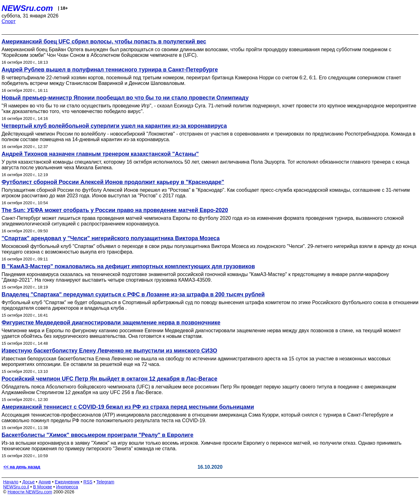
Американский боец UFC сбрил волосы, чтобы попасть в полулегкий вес (104, 42)
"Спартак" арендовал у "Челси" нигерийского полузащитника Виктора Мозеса (111, 238)
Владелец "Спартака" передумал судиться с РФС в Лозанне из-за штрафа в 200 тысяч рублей (133, 294)
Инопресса (67, 487)
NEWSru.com (27, 8)
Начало (11, 482)
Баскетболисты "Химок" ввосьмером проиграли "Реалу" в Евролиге (98, 435)
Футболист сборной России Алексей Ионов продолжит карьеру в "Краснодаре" (113, 182)
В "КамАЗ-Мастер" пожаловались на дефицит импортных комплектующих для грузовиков (128, 266)
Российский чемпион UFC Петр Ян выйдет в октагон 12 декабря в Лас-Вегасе (109, 379)
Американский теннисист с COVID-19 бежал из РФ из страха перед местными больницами (128, 407)
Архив (45, 482)
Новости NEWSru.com (30, 492)
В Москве (43, 487)
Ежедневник (67, 482)
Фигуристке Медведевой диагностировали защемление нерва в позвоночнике (111, 323)
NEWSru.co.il (16, 487)
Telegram (105, 482)
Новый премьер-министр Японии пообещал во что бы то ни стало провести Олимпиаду (125, 98)
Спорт (9, 21)
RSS (88, 482)
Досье (28, 482)
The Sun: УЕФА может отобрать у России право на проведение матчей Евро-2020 (115, 210)
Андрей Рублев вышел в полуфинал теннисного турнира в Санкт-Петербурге (110, 70)
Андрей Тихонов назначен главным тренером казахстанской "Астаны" (100, 154)
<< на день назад (22, 467)
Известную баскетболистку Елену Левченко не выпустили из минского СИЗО (109, 351)
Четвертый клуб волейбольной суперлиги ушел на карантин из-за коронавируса (114, 126)
